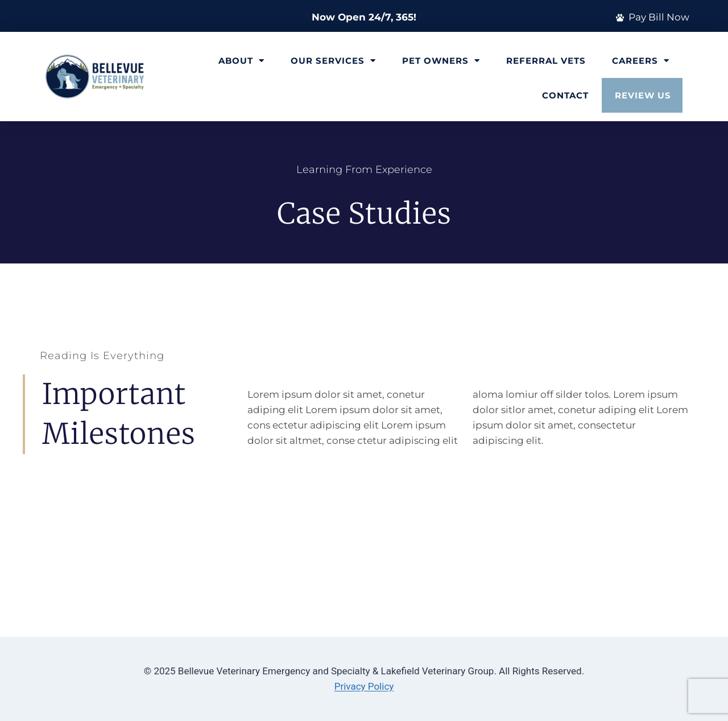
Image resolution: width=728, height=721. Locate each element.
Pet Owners (441, 61)
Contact (565, 95)
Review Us (643, 95)
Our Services (333, 61)
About (241, 61)
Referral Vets (546, 61)
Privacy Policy (364, 686)
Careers (641, 61)
